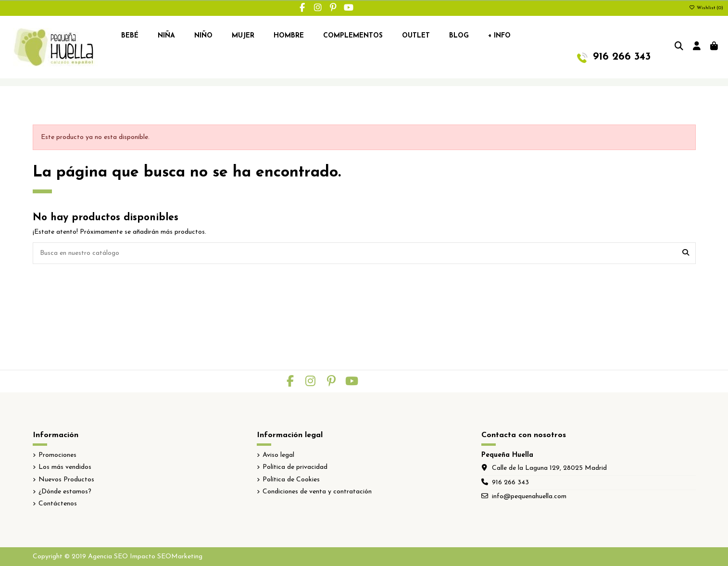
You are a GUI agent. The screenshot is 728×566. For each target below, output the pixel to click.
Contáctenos (58, 504)
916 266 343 (510, 483)
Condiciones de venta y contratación (317, 492)
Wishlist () (706, 8)
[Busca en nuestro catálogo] (686, 253)
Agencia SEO (108, 557)
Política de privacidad (295, 467)
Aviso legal (278, 455)
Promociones (57, 455)
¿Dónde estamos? (65, 492)
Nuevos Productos (66, 480)
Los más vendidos (65, 467)
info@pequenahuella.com (529, 497)
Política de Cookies (291, 480)
